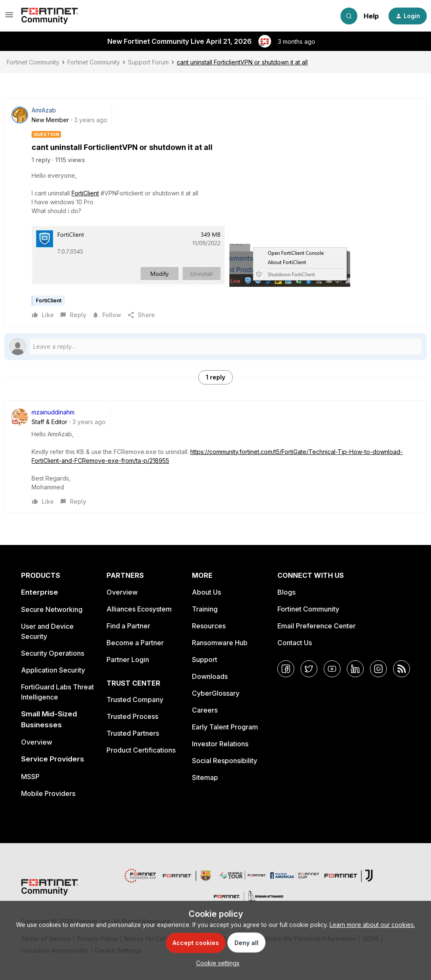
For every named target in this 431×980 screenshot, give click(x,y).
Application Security (53, 670)
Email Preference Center (317, 626)
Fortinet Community (33, 62)
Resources (209, 626)
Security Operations (53, 653)
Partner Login (128, 660)
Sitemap (205, 777)
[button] (9, 17)
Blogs (286, 592)
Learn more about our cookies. (372, 925)
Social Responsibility (225, 761)
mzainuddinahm (53, 412)
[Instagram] (378, 669)
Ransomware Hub (220, 643)
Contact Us (295, 643)
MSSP (30, 777)
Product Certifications (141, 750)
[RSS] (402, 669)
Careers (205, 710)
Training (205, 609)
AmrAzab (44, 110)
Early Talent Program (225, 727)
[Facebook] (286, 669)
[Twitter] (309, 669)
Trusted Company (135, 700)
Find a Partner (128, 626)
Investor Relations (220, 744)
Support (205, 660)
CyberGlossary (216, 693)
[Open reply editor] (215, 347)
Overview (37, 742)
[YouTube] (332, 669)
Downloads (210, 676)
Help (371, 16)
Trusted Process (132, 716)
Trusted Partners (133, 733)
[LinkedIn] (355, 669)
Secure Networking (52, 609)
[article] (215, 457)
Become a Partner (135, 643)
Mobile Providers (48, 793)
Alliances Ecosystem (139, 609)
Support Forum (148, 62)
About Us (206, 592)
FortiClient (85, 193)
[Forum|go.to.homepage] (50, 16)
